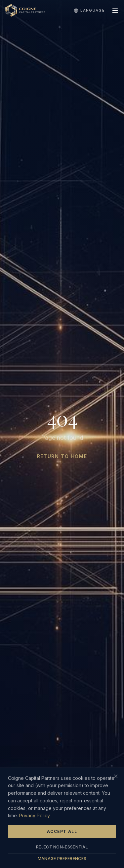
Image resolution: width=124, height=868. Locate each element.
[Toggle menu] (115, 11)
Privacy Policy (35, 815)
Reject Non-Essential (62, 847)
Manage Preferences (62, 859)
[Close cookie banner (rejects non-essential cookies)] (116, 776)
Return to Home (62, 456)
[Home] (25, 11)
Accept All (62, 831)
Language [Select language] (89, 10)
